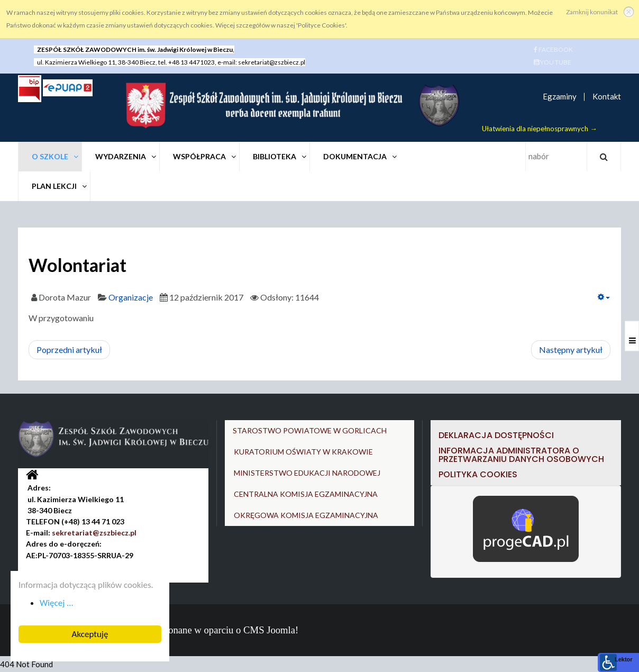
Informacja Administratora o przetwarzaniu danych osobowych (521, 455)
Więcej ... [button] (56, 603)
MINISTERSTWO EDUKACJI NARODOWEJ (307, 473)
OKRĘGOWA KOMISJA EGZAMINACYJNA (306, 515)
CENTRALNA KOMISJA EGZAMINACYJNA (306, 494)
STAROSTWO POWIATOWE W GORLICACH (310, 430)
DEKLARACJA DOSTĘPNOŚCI (497, 435)
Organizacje (131, 297)
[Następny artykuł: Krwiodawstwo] (571, 350)
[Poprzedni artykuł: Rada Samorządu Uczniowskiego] (69, 350)
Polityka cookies (478, 474)
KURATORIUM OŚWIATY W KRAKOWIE (303, 452)
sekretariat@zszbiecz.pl (272, 62)
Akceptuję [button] (90, 634)
